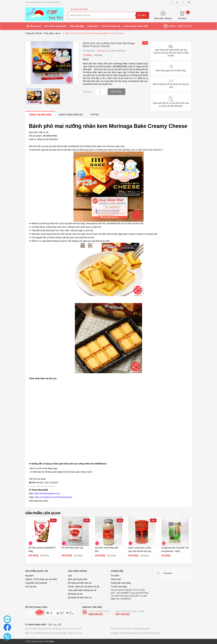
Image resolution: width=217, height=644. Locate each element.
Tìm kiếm (115, 576)
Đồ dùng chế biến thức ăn (80, 583)
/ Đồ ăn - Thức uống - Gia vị (48, 33)
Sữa (70, 576)
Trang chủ (30, 33)
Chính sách (116, 579)
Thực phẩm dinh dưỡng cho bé (82, 590)
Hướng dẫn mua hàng (121, 583)
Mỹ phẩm (29, 576)
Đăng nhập (159, 18)
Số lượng (87, 92)
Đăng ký (168, 18)
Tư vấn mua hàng (119, 587)
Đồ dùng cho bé (75, 594)
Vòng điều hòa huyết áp (36, 583)
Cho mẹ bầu (31, 587)
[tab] (40, 115)
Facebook (168, 573)
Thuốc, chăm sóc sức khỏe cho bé (84, 587)
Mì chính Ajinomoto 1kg (72, 548)
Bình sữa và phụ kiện (78, 579)
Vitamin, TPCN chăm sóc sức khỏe (41, 579)
